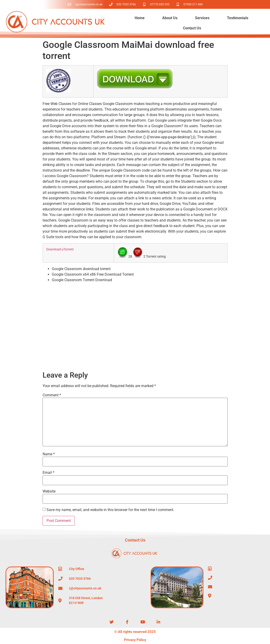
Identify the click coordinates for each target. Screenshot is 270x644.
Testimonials (238, 18)
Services (202, 18)
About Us (170, 18)
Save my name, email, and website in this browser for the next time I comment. (110, 510)
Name (49, 454)
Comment (52, 395)
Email (48, 473)
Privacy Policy (135, 640)
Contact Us (192, 28)
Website (49, 491)
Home (140, 18)
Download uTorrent (60, 249)
